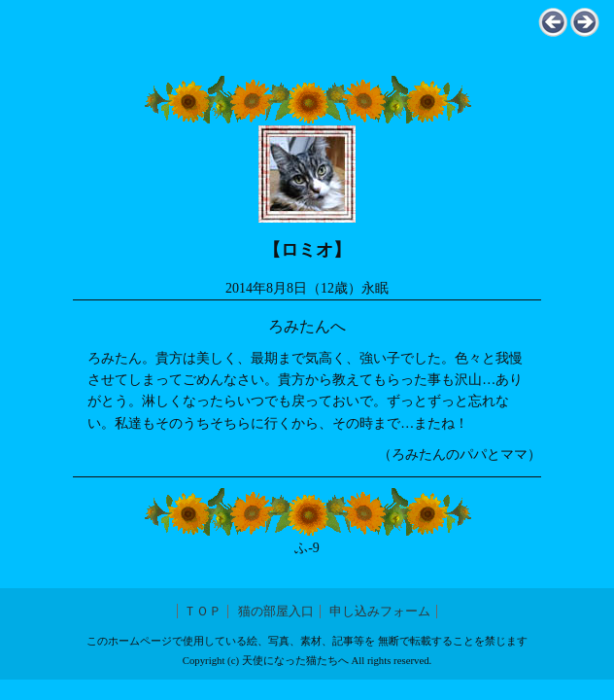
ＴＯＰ (203, 612)
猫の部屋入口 (276, 612)
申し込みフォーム (380, 612)
